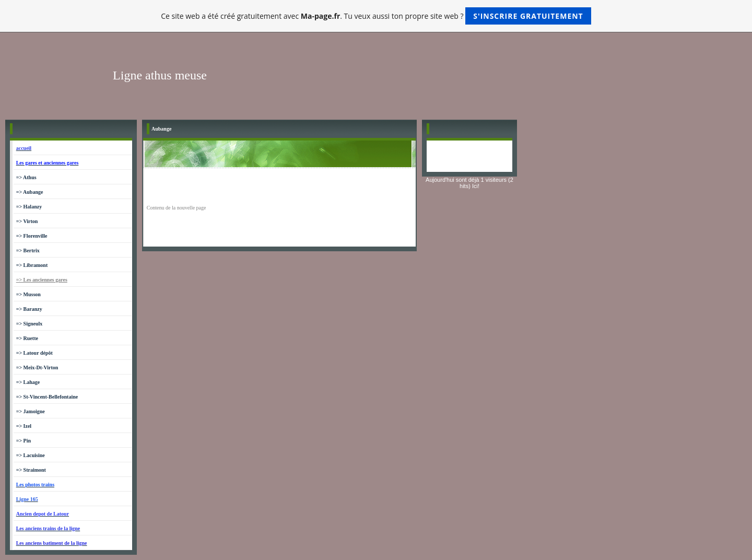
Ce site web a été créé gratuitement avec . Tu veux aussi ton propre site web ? (376, 16)
